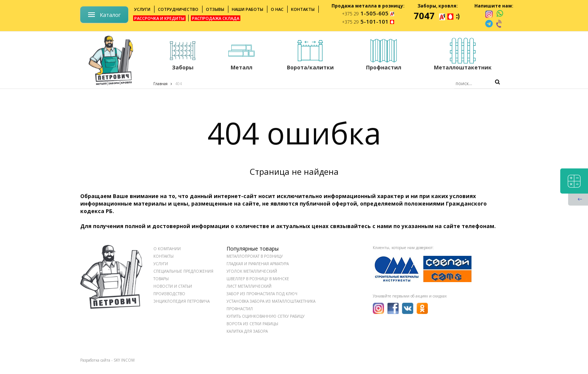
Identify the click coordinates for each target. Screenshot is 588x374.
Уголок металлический (252, 271)
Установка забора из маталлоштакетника (271, 301)
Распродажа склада (216, 18)
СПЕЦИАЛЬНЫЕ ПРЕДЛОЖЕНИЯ (183, 271)
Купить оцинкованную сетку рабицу (265, 316)
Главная (160, 84)
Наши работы (247, 9)
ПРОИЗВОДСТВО (169, 294)
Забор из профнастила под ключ (262, 294)
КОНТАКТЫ (163, 256)
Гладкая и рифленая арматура (258, 264)
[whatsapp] (500, 14)
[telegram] (489, 24)
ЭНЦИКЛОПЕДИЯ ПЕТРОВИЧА (181, 301)
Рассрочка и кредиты (159, 18)
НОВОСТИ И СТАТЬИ (173, 286)
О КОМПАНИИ (167, 249)
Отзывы (215, 9)
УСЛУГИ (161, 264)
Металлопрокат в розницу (255, 256)
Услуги (142, 9)
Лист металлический (249, 286)
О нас (277, 9)
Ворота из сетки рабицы (252, 324)
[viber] (499, 24)
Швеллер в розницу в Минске (258, 279)
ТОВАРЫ (161, 279)
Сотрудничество (178, 9)
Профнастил (240, 309)
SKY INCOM (124, 360)
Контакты (303, 9)
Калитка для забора (247, 331)
